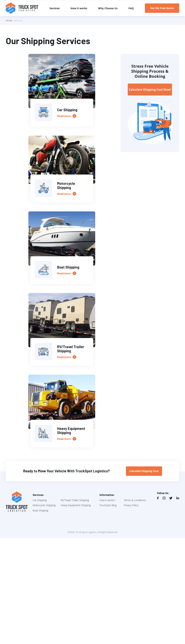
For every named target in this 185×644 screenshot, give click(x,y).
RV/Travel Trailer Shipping (75, 500)
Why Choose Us (108, 8)
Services (55, 8)
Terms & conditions (135, 500)
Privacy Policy (131, 505)
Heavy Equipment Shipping (76, 505)
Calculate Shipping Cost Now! (150, 90)
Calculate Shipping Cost (144, 471)
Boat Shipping (40, 510)
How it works (79, 8)
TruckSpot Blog (108, 505)
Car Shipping (40, 500)
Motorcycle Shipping (44, 505)
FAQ (131, 8)
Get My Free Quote (162, 8)
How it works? (107, 500)
